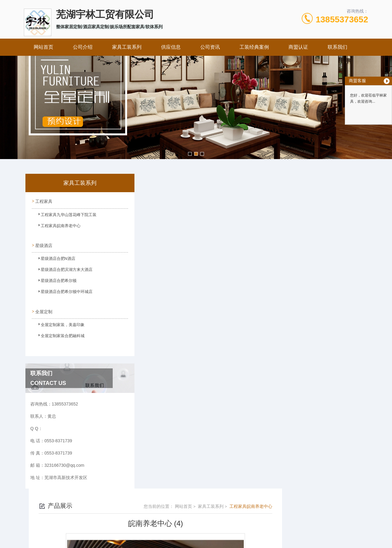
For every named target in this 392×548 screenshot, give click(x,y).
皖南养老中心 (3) (163, 385)
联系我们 (337, 47)
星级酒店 (43, 243)
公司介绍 (83, 47)
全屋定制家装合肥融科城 (58, 335)
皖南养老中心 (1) (163, 375)
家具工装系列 (127, 47)
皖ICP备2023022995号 (235, 519)
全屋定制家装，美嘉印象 (58, 324)
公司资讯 (210, 47)
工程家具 (43, 201)
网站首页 (43, 47)
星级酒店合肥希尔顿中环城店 (62, 292)
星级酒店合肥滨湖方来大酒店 (62, 270)
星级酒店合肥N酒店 (54, 259)
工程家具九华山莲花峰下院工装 (63, 217)
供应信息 (171, 47)
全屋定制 (43, 308)
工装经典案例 (254, 47)
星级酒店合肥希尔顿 (54, 281)
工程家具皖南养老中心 (56, 228)
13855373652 (342, 19)
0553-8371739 (171, 509)
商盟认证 (298, 47)
